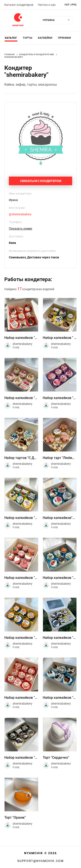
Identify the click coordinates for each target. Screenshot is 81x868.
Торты (27, 38)
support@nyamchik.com (40, 861)
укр (67, 5)
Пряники (64, 38)
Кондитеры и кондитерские (37, 54)
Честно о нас (47, 5)
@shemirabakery (20, 214)
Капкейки (45, 38)
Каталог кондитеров (19, 5)
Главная (10, 54)
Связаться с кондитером (41, 181)
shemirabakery (14, 57)
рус (74, 5)
